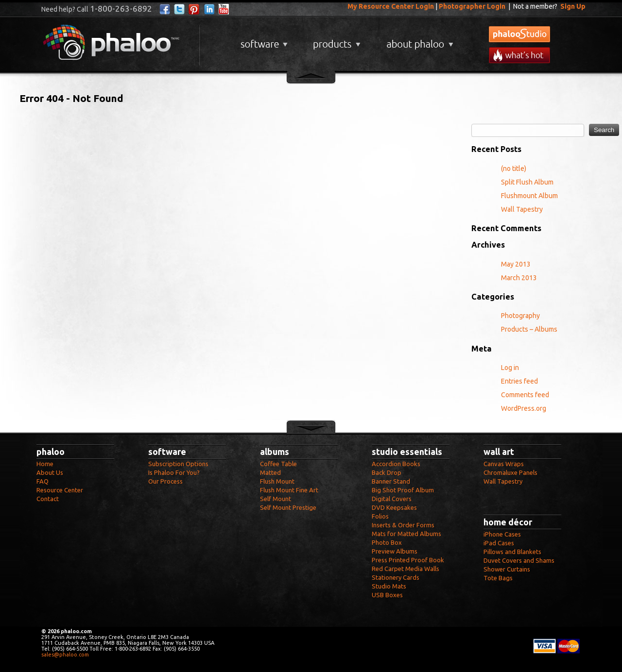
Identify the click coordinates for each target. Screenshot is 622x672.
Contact (48, 499)
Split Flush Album (527, 182)
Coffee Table (278, 464)
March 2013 (519, 278)
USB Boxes (387, 595)
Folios (380, 516)
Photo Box (387, 542)
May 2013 (516, 264)
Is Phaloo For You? (174, 472)
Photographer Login (472, 6)
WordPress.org (524, 408)
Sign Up (573, 6)
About (418, 41)
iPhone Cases (502, 534)
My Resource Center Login (391, 6)
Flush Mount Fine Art (289, 490)
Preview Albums (395, 551)
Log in (510, 368)
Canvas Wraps (504, 464)
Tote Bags (498, 578)
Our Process (165, 481)
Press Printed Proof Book (408, 560)
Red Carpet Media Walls (406, 569)
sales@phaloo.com (65, 655)
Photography (520, 316)
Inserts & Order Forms (403, 525)
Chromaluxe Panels (510, 472)
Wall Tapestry (522, 209)
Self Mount (276, 499)
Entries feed (519, 381)
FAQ (43, 481)
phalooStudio (519, 34)
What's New (519, 55)
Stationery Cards (396, 577)
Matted (270, 472)
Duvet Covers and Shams (519, 560)
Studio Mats (389, 586)
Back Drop (387, 472)
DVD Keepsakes (394, 507)
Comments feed (525, 395)
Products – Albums (529, 329)
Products (336, 41)
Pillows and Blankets (512, 552)
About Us (50, 472)
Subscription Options (178, 464)
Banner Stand (391, 481)
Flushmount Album (529, 196)
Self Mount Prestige (288, 507)
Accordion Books (396, 464)
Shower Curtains (507, 569)
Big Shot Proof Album (403, 490)
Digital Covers (392, 499)
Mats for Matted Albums (406, 534)
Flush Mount (277, 481)
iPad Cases (499, 543)
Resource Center (60, 490)
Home (45, 464)
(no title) (514, 168)
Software (263, 41)
